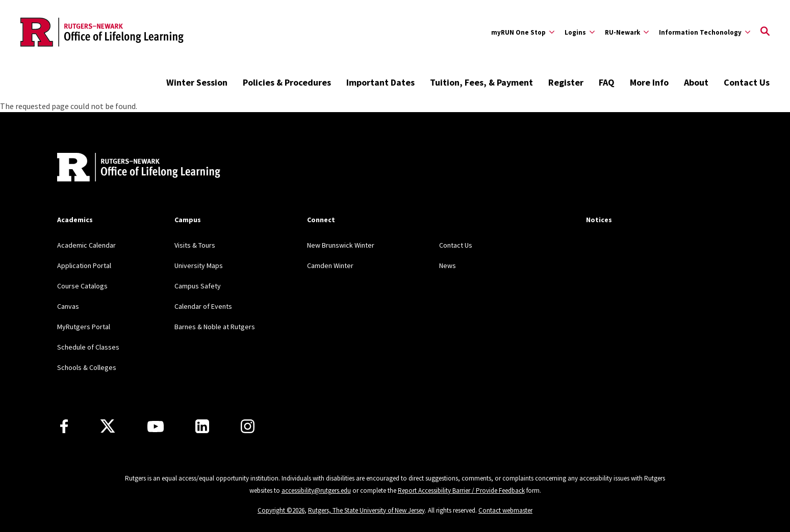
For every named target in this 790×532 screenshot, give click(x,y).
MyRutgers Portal (84, 327)
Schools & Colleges (87, 367)
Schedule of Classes (88, 347)
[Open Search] (765, 32)
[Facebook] (64, 426)
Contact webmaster (505, 510)
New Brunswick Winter (341, 245)
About (696, 82)
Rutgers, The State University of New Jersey (366, 510)
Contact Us (747, 82)
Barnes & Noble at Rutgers (215, 327)
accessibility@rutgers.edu (316, 490)
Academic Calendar (86, 245)
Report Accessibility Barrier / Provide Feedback (461, 490)
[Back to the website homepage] (102, 32)
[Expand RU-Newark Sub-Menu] (627, 32)
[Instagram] (248, 426)
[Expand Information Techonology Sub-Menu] (705, 32)
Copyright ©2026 (281, 510)
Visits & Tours (195, 245)
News (448, 265)
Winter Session (197, 82)
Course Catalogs (82, 286)
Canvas (68, 306)
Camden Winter (330, 265)
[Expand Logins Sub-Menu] (580, 32)
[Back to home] (124, 168)
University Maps (199, 265)
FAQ (607, 82)
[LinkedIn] (202, 426)
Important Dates (380, 82)
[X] (108, 427)
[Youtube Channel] (156, 427)
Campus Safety (198, 286)
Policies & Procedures (287, 82)
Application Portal (84, 265)
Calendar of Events (203, 306)
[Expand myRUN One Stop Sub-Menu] (523, 32)
